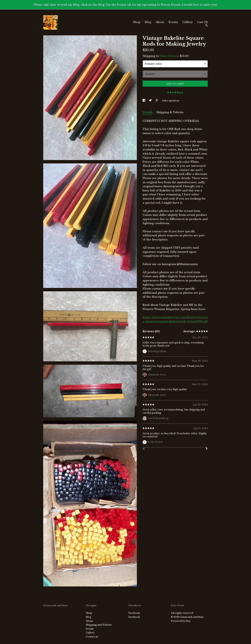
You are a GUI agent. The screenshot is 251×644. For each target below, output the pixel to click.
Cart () (202, 22)
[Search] (207, 26)
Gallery (188, 22)
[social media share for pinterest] (157, 101)
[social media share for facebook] (144, 101)
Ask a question (171, 101)
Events (173, 22)
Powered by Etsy (181, 621)
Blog (148, 22)
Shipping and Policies (99, 625)
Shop (137, 22)
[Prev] (144, 449)
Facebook (134, 613)
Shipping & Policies (170, 112)
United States (169, 56)
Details (148, 112)
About (160, 22)
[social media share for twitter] (151, 101)
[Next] (207, 449)
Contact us (92, 637)
